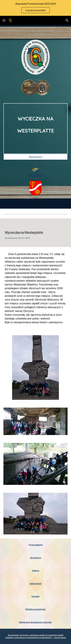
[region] (35, 8)
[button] (4, 20)
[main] (35, 129)
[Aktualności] (35, 157)
